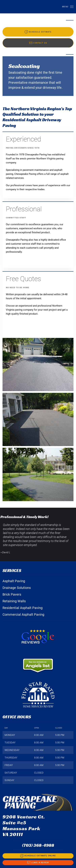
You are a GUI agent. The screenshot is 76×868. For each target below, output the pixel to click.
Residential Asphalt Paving (23, 608)
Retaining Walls (14, 601)
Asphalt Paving (14, 581)
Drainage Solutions (17, 588)
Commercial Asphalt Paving (23, 614)
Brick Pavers (12, 594)
